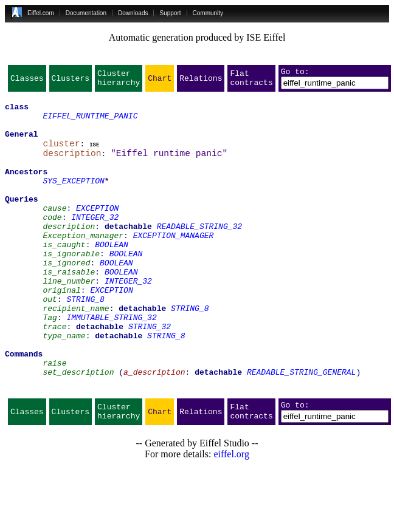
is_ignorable (71, 287)
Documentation (86, 13)
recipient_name (76, 352)
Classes (27, 81)
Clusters (71, 81)
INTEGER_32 (95, 243)
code (52, 243)
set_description (78, 429)
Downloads (133, 13)
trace (54, 374)
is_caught (64, 276)
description (69, 254)
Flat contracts (251, 81)
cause (54, 232)
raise (54, 418)
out (50, 341)
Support (170, 13)
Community (208, 13)
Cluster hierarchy (119, 81)
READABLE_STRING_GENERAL (301, 429)
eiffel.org (231, 517)
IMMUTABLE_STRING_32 (111, 363)
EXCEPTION (97, 232)
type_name (64, 385)
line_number (69, 319)
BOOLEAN (112, 276)
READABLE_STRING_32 (199, 254)
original (61, 330)
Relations (201, 81)
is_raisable (69, 309)
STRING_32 (150, 374)
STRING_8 (85, 341)
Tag (50, 363)
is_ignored (66, 298)
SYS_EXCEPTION (73, 199)
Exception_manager (83, 265)
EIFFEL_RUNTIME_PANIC (90, 123)
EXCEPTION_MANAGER (174, 265)
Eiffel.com (41, 13)
